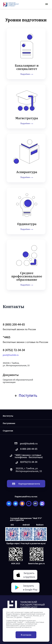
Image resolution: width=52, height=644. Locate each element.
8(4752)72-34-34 (26, 463)
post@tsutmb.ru (11, 355)
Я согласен (26, 635)
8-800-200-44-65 (26, 450)
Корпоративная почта (26, 484)
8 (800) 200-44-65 (14, 324)
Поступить (26, 395)
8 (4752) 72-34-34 (14, 350)
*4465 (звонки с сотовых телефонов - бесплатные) (26, 456)
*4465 (7, 337)
